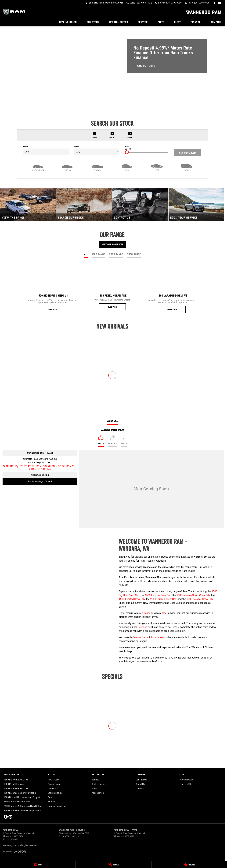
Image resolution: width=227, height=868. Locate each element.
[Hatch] (38, 167)
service (143, 627)
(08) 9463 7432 (44, 463)
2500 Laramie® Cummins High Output (23, 806)
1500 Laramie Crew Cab (158, 595)
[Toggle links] (14, 852)
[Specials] (189, 865)
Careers (140, 789)
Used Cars (53, 789)
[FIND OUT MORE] (144, 65)
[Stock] (38, 865)
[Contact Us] (104, 3)
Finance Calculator (57, 806)
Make (46, 150)
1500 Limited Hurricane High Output (22, 797)
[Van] (187, 167)
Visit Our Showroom (112, 244)
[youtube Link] (219, 3)
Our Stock (93, 22)
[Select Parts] (124, 441)
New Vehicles (68, 22)
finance (146, 613)
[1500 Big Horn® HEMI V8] (52, 288)
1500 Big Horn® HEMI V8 (16, 780)
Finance (196, 22)
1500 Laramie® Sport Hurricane (20, 793)
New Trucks (54, 780)
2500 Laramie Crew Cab (163, 599)
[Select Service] (112, 441)
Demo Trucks (54, 784)
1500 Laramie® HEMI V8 (16, 789)
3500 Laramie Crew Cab (200, 599)
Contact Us (141, 780)
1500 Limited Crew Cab (132, 599)
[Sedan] (68, 167)
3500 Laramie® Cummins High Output (23, 811)
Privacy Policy (186, 780)
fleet (165, 613)
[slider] (127, 152)
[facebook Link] (215, 3)
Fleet (177, 22)
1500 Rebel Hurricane (14, 784)
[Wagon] (97, 167)
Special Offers (119, 22)
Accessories (158, 637)
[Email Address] (40, 468)
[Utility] (157, 167)
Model (97, 150)
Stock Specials (55, 793)
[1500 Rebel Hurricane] (112, 287)
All (86, 254)
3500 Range (134, 254)
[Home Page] (15, 12)
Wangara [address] (112, 421)
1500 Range (99, 254)
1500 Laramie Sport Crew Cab (193, 595)
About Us (140, 784)
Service (143, 22)
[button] (112, 68)
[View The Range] (28, 205)
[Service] (113, 865)
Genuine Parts (140, 637)
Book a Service (99, 784)
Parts (161, 22)
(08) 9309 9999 (72, 836)
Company (216, 22)
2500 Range (116, 254)
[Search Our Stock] (84, 205)
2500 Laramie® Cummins (17, 802)
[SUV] (127, 167)
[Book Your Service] (196, 205)
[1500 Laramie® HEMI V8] (172, 288)
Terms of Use (186, 784)
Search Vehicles (188, 153)
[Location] (101, 441)
